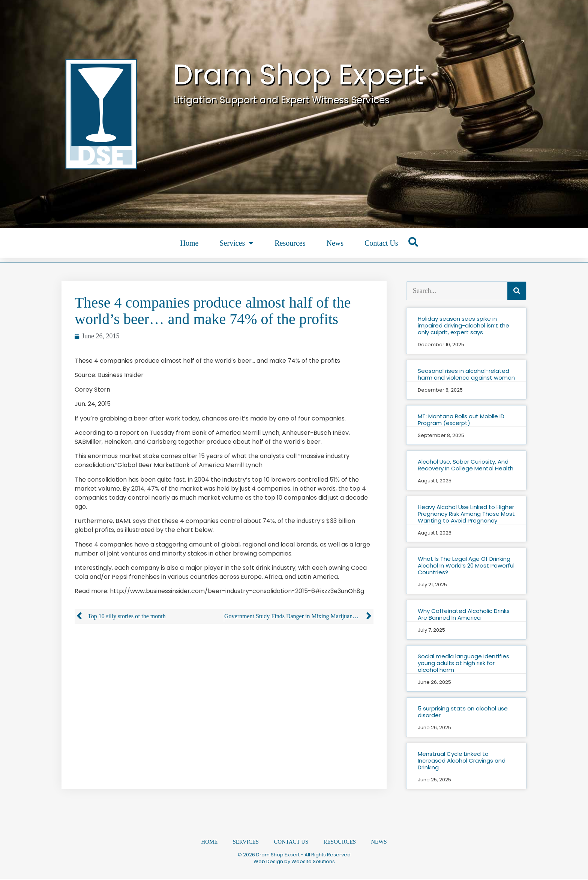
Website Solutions (313, 863)
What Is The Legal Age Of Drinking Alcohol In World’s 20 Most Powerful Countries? (466, 565)
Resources (290, 243)
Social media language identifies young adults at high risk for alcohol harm (463, 663)
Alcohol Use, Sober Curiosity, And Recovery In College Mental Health (466, 465)
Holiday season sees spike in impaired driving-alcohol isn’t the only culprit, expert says (463, 325)
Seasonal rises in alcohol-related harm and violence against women (466, 374)
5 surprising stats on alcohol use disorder (463, 712)
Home (190, 243)
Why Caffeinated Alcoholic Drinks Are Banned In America (464, 614)
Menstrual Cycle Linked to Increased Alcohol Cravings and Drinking (462, 761)
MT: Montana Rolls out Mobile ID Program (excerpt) (461, 420)
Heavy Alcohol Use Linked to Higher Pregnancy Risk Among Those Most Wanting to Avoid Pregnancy (466, 514)
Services (236, 243)
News (335, 243)
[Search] (517, 291)
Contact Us (381, 243)
